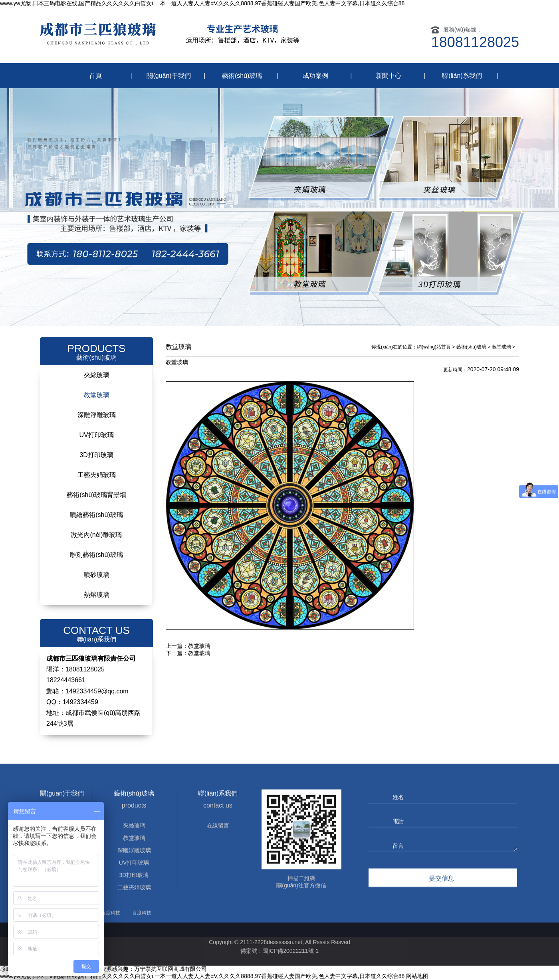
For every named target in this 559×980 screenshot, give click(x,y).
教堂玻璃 (97, 395)
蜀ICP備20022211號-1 (291, 951)
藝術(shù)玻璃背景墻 (96, 495)
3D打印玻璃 (96, 455)
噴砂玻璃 (97, 575)
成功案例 (315, 76)
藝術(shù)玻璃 (242, 76)
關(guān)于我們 (168, 76)
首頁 (95, 76)
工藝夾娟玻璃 (97, 475)
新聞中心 (389, 76)
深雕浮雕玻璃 (97, 415)
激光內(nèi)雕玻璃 (96, 535)
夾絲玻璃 (97, 375)
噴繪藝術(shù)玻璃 (96, 515)
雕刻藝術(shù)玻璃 (96, 555)
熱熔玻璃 (97, 595)
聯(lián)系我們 (462, 76)
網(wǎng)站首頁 (434, 347)
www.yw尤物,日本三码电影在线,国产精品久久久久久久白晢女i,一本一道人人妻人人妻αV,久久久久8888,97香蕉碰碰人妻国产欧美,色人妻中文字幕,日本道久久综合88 (202, 3)
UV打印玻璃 (96, 435)
